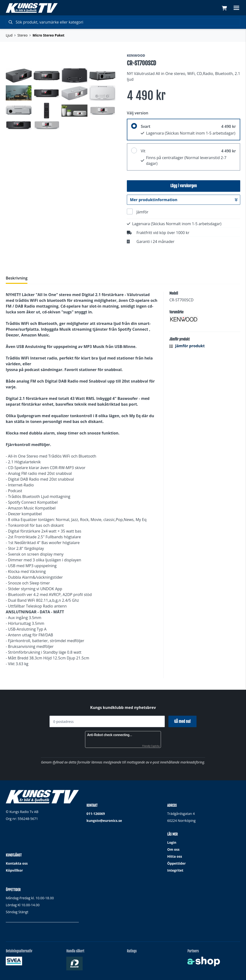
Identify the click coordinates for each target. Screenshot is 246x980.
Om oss (173, 849)
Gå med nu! (182, 721)
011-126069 (96, 814)
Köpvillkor (14, 870)
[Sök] (123, 22)
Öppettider (176, 863)
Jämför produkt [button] (187, 346)
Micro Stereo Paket (49, 35)
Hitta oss (175, 856)
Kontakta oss (17, 863)
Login (172, 842)
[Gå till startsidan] (32, 8)
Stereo (23, 35)
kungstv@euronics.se (104, 821)
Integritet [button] (175, 870)
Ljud (9, 35)
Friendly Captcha (151, 746)
